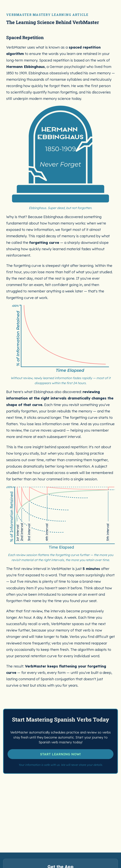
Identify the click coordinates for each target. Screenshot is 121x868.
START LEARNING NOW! (60, 604)
